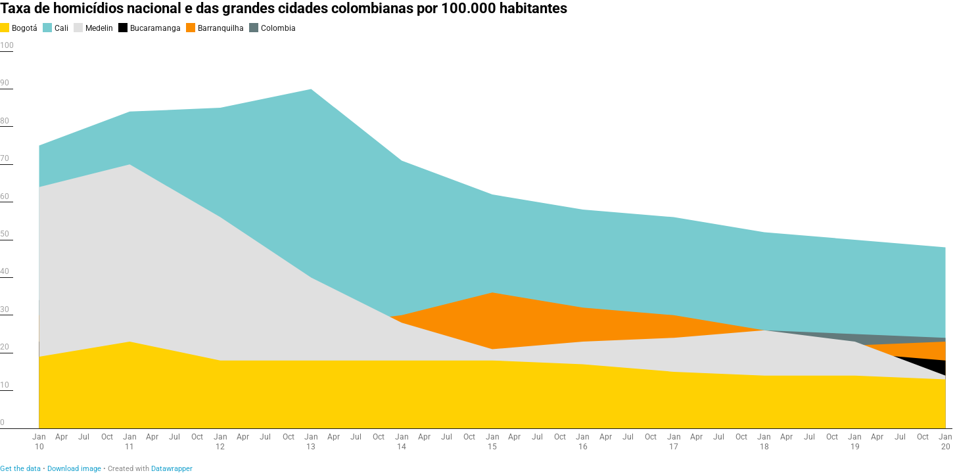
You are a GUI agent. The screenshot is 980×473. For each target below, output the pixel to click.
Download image (74, 469)
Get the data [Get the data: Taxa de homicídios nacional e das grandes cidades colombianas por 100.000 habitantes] (20, 469)
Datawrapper (172, 469)
